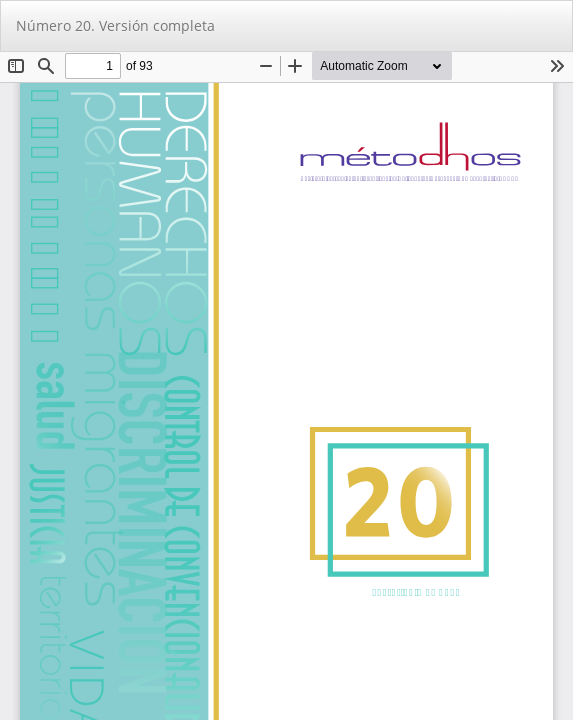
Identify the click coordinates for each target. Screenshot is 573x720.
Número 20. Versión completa (115, 25)
